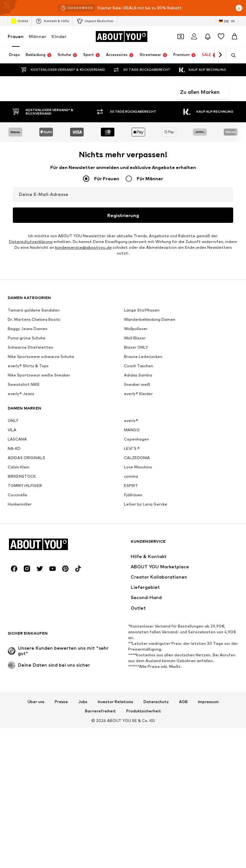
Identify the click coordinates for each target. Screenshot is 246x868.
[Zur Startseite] (121, 37)
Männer (38, 36)
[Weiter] (220, 55)
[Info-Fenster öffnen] (239, 8)
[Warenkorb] (234, 37)
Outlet (20, 21)
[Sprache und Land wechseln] (227, 21)
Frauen (16, 36)
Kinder (59, 36)
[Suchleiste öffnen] (231, 55)
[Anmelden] (194, 37)
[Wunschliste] (221, 37)
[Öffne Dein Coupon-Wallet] (181, 37)
